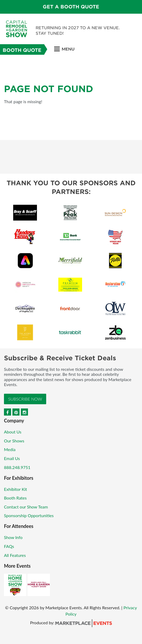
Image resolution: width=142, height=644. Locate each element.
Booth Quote (22, 50)
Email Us (12, 458)
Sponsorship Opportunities (29, 515)
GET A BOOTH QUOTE (71, 7)
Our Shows (14, 441)
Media (10, 449)
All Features (15, 555)
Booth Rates (15, 498)
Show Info (13, 537)
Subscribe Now (25, 399)
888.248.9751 (17, 467)
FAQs (9, 546)
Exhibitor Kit (15, 489)
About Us (13, 432)
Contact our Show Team (26, 507)
